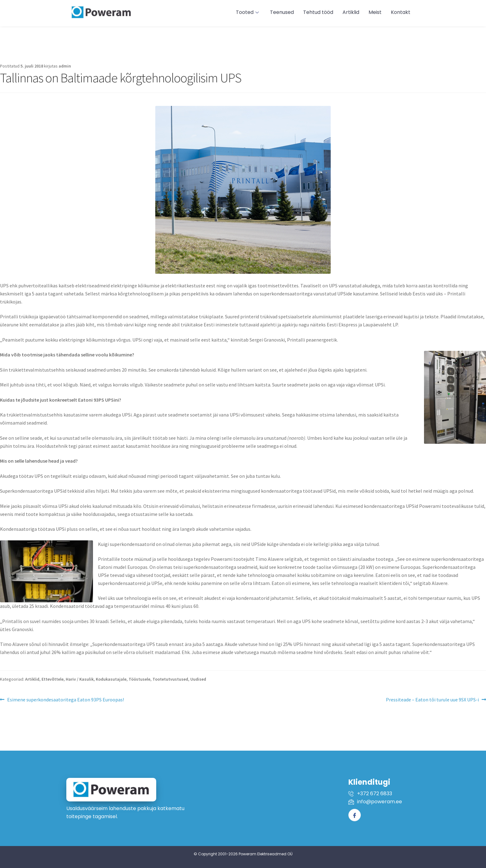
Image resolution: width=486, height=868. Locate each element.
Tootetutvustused (170, 679)
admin (65, 66)
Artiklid (32, 679)
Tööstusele (139, 679)
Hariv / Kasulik (80, 679)
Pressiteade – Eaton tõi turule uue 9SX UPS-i (432, 699)
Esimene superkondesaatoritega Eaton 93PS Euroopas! (65, 699)
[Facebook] (355, 815)
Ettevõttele (53, 679)
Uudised (198, 679)
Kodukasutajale (111, 679)
